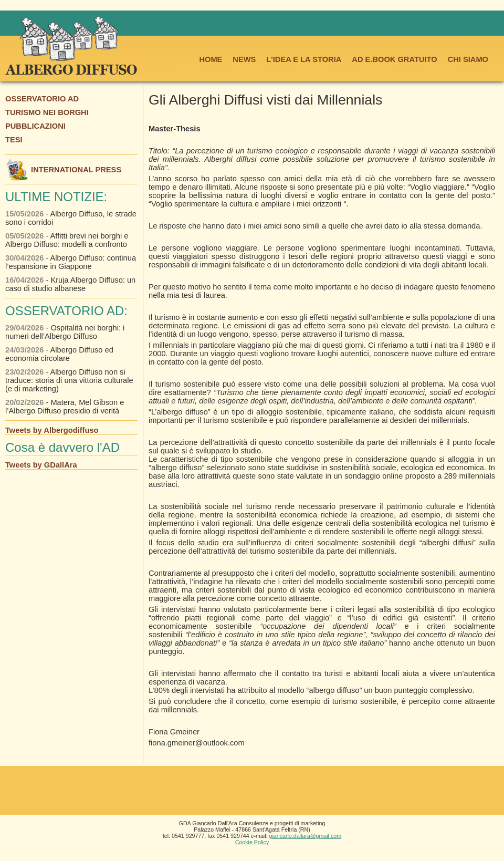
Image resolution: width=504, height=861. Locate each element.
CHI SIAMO (468, 59)
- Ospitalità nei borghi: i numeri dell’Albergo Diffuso (65, 332)
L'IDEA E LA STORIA (304, 59)
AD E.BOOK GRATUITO (394, 59)
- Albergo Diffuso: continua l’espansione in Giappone (71, 262)
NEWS (244, 59)
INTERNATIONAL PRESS (63, 170)
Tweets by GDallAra (41, 465)
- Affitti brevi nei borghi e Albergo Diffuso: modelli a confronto (67, 240)
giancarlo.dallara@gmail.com (306, 836)
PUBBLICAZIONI (35, 126)
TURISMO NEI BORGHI (47, 112)
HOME (211, 59)
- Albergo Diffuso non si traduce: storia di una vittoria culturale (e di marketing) (69, 380)
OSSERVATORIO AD (42, 99)
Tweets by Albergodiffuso (52, 430)
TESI (14, 140)
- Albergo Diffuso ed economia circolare (59, 354)
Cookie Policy (252, 842)
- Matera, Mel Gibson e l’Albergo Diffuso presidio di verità (65, 407)
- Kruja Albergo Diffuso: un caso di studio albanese (70, 284)
